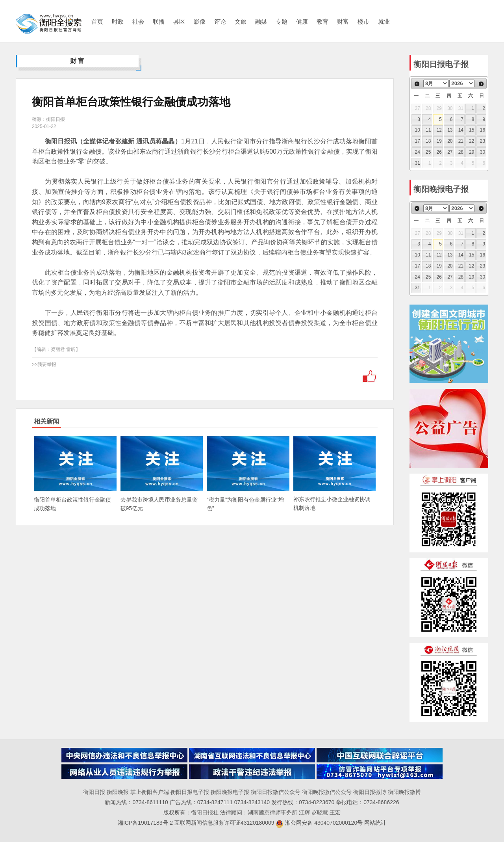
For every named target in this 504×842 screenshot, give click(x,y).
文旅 (241, 21)
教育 (322, 21)
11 (428, 130)
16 (483, 130)
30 (483, 152)
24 (418, 152)
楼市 (363, 21)
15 (472, 130)
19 (439, 141)
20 (450, 141)
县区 (179, 21)
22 (472, 141)
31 (418, 163)
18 (428, 141)
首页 (97, 21)
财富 (343, 21)
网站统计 (375, 823)
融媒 (261, 21)
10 (418, 130)
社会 (138, 21)
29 (472, 152)
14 (461, 130)
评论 (220, 21)
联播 (159, 21)
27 (450, 152)
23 (483, 141)
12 (439, 130)
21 (461, 141)
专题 (282, 21)
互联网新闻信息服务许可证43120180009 (224, 823)
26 (439, 152)
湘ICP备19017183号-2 (146, 823)
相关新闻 (46, 421)
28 (461, 152)
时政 (118, 21)
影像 (200, 21)
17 (418, 141)
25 (428, 152)
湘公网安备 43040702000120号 (319, 823)
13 (450, 130)
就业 (384, 21)
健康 (302, 21)
